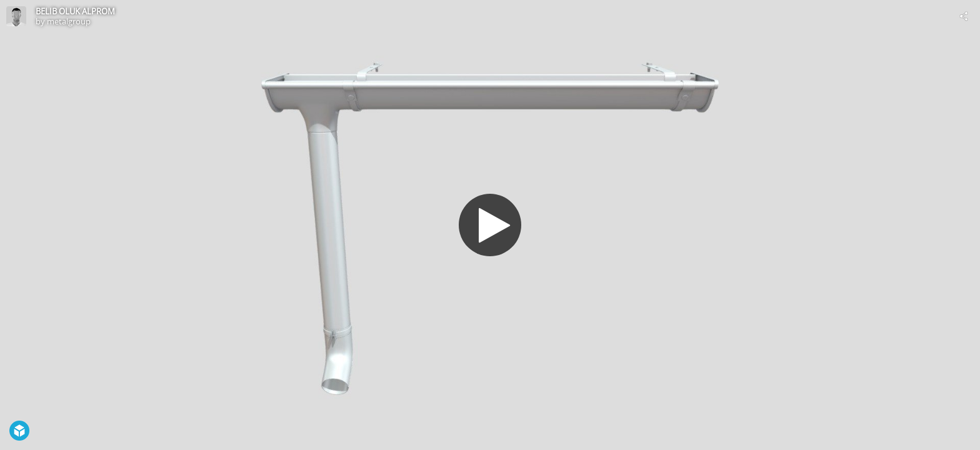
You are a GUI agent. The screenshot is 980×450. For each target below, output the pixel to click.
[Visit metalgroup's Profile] (16, 16)
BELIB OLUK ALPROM (75, 11)
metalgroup (69, 21)
